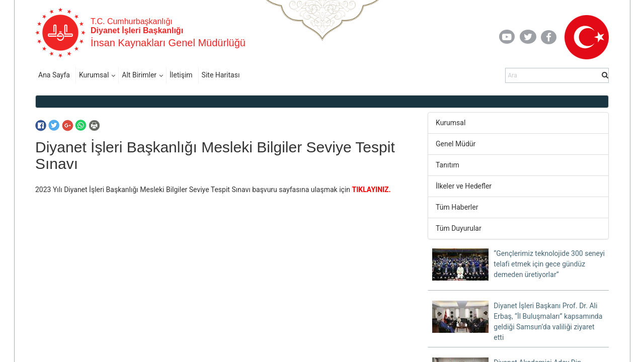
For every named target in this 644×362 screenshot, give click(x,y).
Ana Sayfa (54, 75)
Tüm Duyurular (459, 228)
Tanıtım (448, 165)
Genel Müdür (456, 144)
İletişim (181, 75)
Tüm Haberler (457, 207)
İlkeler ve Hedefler (464, 186)
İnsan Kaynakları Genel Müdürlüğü (168, 43)
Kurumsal (94, 75)
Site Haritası (221, 75)
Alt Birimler (139, 75)
